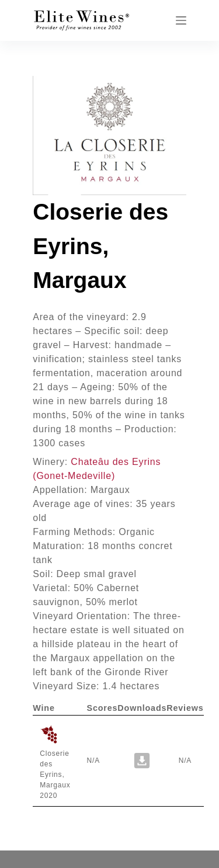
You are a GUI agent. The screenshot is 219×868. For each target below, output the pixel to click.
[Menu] (181, 20)
